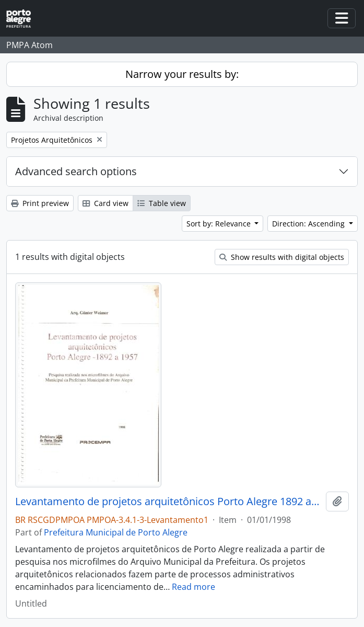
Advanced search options (76, 171)
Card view (105, 203)
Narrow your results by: (182, 74)
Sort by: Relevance (220, 224)
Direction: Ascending (309, 224)
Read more (193, 587)
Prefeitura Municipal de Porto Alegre (116, 532)
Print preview (40, 203)
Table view (162, 203)
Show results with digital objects (282, 257)
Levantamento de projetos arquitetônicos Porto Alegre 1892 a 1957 (168, 501)
